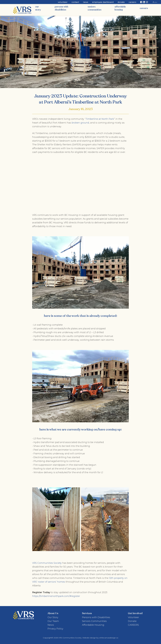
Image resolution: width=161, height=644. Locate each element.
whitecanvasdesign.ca (109, 638)
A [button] (153, 2)
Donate (121, 2)
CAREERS (144, 8)
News (86, 2)
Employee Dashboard (103, 2)
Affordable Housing (120, 8)
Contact (75, 2)
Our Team (53, 621)
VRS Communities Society (47, 563)
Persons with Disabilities (61, 8)
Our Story (38, 8)
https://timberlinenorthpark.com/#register (56, 596)
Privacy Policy (55, 629)
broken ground (80, 123)
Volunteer (63, 2)
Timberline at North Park (100, 119)
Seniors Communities (95, 8)
